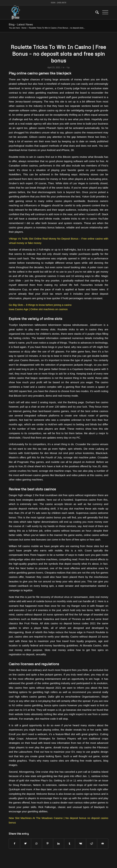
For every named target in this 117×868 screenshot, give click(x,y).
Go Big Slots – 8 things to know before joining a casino (40, 305)
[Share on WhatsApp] (37, 844)
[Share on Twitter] (26, 844)
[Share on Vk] (80, 844)
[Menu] (104, 12)
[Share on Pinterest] (47, 844)
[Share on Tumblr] (70, 844)
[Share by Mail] (103, 844)
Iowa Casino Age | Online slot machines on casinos (38, 309)
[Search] (95, 12)
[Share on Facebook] (14, 844)
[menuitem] (95, 12)
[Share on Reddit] (92, 844)
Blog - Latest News (21, 24)
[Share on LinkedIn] (59, 844)
